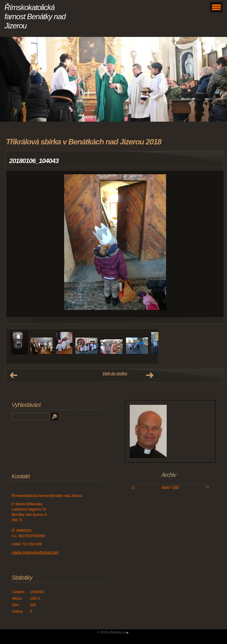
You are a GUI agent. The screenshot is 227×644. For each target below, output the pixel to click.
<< (133, 487)
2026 (176, 487)
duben (166, 487)
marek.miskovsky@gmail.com (35, 552)
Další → (150, 375)
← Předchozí (14, 375)
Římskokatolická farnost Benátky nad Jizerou (35, 17)
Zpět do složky (115, 374)
